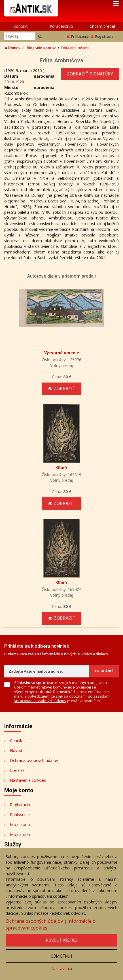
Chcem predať (102, 26)
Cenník (16, 741)
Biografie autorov (41, 48)
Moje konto (21, 824)
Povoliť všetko (62, 940)
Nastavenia (62, 969)
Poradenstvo (61, 26)
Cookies (17, 770)
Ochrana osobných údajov (34, 760)
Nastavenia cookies (28, 780)
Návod (16, 750)
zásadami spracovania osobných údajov (62, 698)
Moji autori (20, 834)
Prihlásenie (78, 36)
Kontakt (21, 26)
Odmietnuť (62, 956)
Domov (12, 48)
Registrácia (102, 36)
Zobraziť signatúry (90, 74)
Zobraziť (62, 389)
